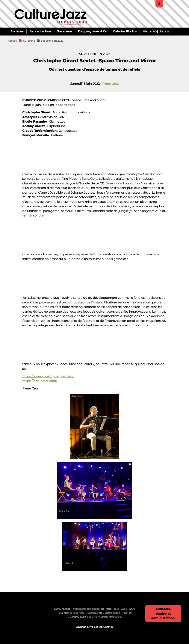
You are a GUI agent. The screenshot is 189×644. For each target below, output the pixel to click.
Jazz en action (40, 31)
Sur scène (64, 31)
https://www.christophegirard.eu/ (48, 376)
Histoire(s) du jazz (156, 31)
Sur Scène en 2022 (52, 41)
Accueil (13, 41)
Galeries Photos (125, 31)
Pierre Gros (110, 84)
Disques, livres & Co (92, 31)
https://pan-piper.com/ (40, 381)
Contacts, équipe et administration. (163, 614)
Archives (17, 31)
